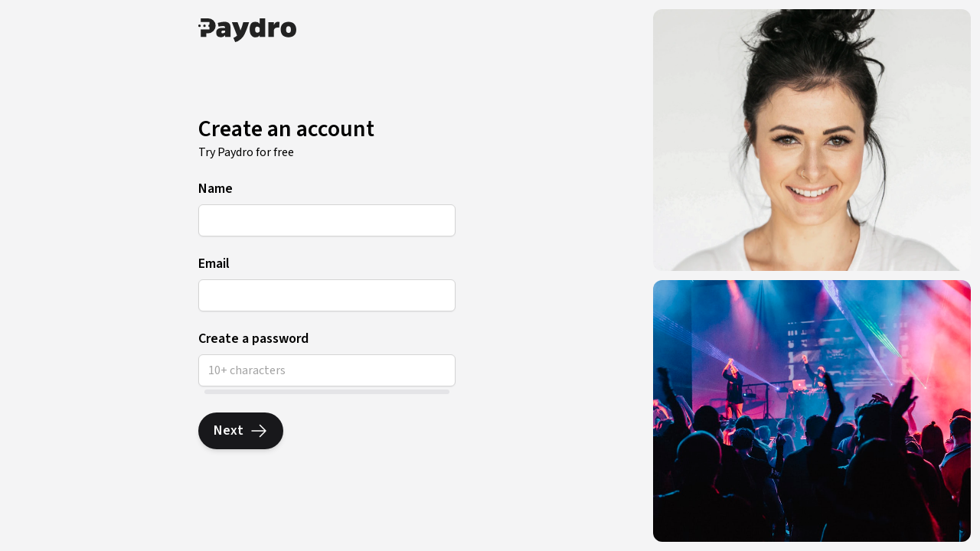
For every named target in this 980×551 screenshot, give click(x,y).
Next (241, 430)
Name (216, 189)
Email (214, 264)
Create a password (253, 339)
